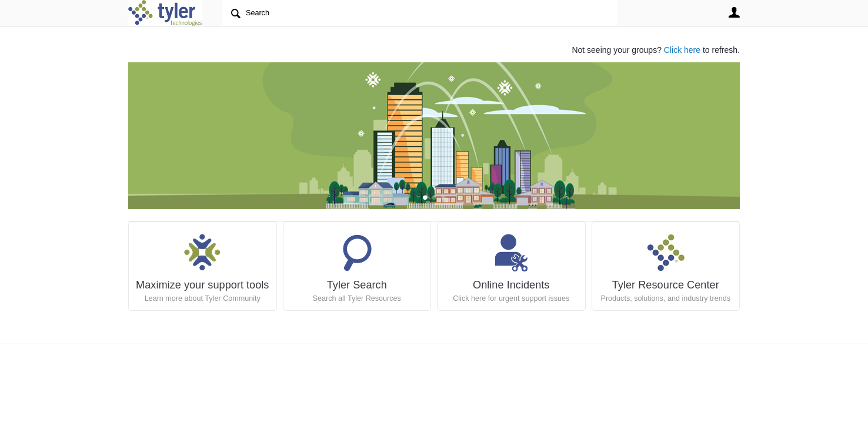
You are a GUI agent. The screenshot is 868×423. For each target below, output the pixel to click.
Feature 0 (425, 198)
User (734, 12)
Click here (682, 50)
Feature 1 (434, 198)
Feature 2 (443, 198)
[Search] (420, 13)
